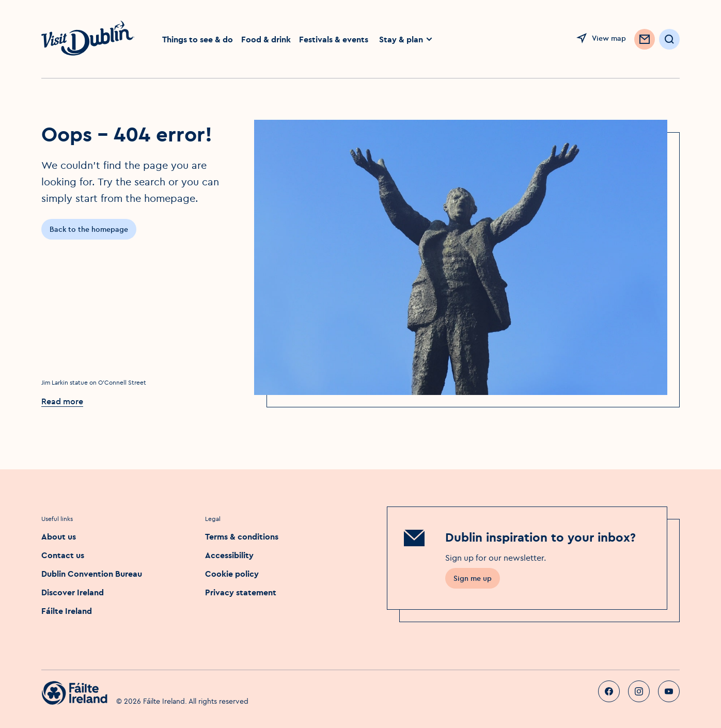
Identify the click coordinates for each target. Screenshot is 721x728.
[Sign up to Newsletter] (645, 39)
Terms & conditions (242, 536)
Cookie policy (232, 574)
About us (59, 536)
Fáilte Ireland (67, 611)
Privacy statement (241, 592)
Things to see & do (198, 39)
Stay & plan (406, 39)
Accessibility (229, 555)
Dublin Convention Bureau (92, 574)
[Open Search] (669, 39)
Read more (62, 401)
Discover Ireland (73, 592)
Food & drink (266, 39)
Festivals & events (334, 39)
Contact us (63, 555)
